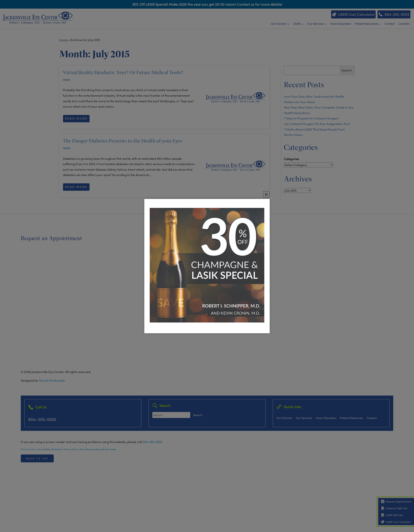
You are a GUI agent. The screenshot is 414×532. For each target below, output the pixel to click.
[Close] (266, 194)
